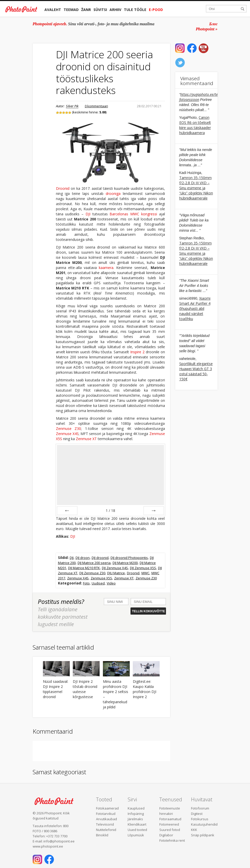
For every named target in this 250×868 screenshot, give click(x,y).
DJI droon (83, 558)
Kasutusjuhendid (204, 824)
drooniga (113, 193)
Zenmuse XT (86, 439)
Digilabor (166, 835)
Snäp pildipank (203, 835)
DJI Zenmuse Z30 (92, 573)
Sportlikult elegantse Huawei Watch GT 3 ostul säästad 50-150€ (196, 371)
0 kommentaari (96, 106)
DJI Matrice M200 (125, 563)
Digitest (197, 814)
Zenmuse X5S (101, 578)
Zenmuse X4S (67, 434)
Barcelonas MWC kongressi (133, 214)
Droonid (63, 188)
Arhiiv (115, 10)
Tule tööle (135, 10)
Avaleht (53, 10)
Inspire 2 (137, 352)
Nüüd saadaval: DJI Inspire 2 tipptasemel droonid (56, 689)
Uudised (98, 583)
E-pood (156, 10)
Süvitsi (100, 10)
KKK (194, 830)
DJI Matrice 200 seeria (94, 563)
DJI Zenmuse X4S (115, 568)
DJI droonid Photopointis (129, 558)
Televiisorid (105, 824)
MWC (145, 573)
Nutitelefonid (106, 830)
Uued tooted (137, 830)
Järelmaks (135, 819)
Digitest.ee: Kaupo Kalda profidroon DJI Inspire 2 (145, 689)
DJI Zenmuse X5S (143, 568)
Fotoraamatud (170, 819)
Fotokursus (200, 819)
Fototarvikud (106, 814)
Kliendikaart (137, 824)
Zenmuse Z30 (69, 429)
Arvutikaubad (106, 819)
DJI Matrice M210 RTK (84, 568)
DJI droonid (100, 558)
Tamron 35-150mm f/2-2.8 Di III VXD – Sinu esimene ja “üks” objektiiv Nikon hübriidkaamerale (196, 188)
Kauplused (136, 808)
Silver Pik (72, 106)
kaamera (106, 268)
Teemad (71, 10)
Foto (86, 583)
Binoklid (102, 835)
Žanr (86, 10)
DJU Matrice (116, 573)
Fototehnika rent (172, 840)
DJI (88, 214)
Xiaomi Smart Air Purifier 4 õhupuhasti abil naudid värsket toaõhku (195, 308)
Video (111, 583)
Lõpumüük (136, 835)
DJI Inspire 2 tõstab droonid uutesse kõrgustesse (85, 689)
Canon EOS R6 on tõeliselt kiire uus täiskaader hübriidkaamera (195, 125)
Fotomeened (169, 824)
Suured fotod (170, 830)
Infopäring (136, 814)
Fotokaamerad (107, 808)
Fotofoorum (200, 808)
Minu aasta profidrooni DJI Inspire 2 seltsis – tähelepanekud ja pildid (116, 694)
